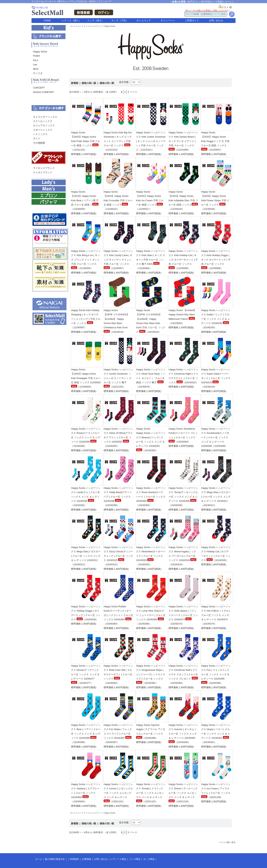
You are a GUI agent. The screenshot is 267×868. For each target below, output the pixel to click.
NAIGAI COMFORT (43, 92)
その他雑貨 (39, 143)
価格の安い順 (107, 83)
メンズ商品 (135, 859)
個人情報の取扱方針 (55, 859)
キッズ (81, 26)
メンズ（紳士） (96, 20)
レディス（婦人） (71, 20)
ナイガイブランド (43, 172)
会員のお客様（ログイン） (185, 2)
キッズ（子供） (120, 20)
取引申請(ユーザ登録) (212, 2)
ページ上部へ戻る (227, 842)
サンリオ (38, 73)
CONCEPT (39, 88)
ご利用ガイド (192, 20)
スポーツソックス (43, 130)
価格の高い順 (89, 83)
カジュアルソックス (44, 125)
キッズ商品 (149, 859)
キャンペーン (168, 20)
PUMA (37, 56)
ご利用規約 (74, 859)
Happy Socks (40, 52)
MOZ (36, 69)
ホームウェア (144, 20)
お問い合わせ (216, 20)
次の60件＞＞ (76, 92)
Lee (35, 65)
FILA (36, 60)
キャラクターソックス (45, 117)
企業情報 (87, 859)
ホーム (228, 2)
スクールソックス (43, 121)
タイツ (37, 138)
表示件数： (125, 82)
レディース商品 (118, 859)
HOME (47, 20)
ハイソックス (40, 134)
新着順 (75, 83)
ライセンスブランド (44, 168)
